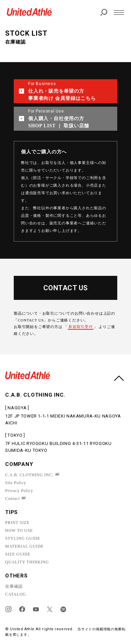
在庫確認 (14, 586)
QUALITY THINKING (27, 562)
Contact (13, 499)
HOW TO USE (19, 530)
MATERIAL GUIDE (24, 546)
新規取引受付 (81, 327)
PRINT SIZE (17, 523)
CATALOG (16, 594)
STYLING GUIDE (23, 538)
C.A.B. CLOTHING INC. (29, 475)
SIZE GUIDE (18, 554)
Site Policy (16, 483)
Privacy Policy (19, 491)
